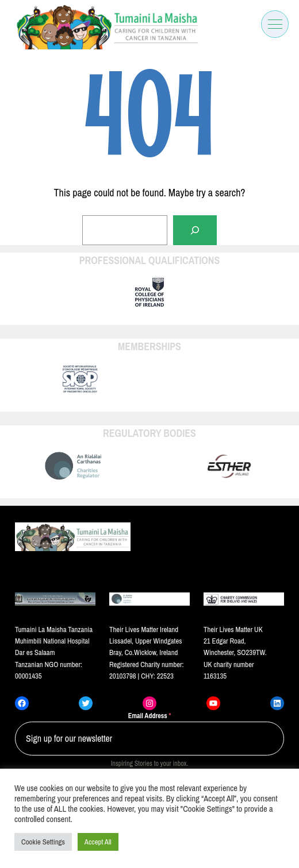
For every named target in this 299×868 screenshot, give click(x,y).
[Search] (195, 230)
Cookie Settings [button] (43, 842)
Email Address (150, 716)
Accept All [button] (98, 842)
